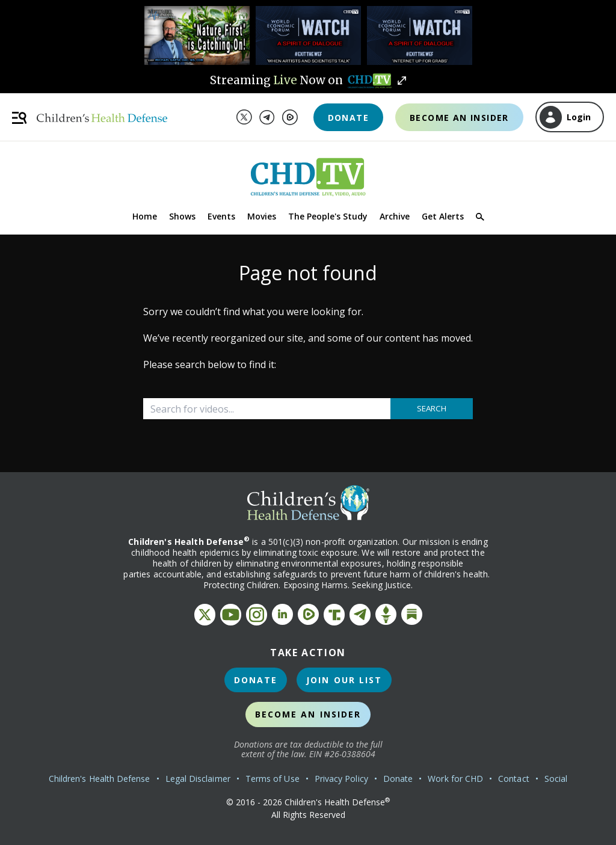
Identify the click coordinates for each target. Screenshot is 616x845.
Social (556, 779)
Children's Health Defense (100, 779)
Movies (262, 216)
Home (145, 216)
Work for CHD (455, 779)
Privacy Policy (341, 779)
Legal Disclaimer (198, 779)
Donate (348, 118)
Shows (182, 216)
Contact (514, 779)
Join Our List (344, 680)
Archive (395, 216)
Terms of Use (273, 779)
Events (221, 216)
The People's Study (328, 216)
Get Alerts (443, 216)
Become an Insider (459, 118)
